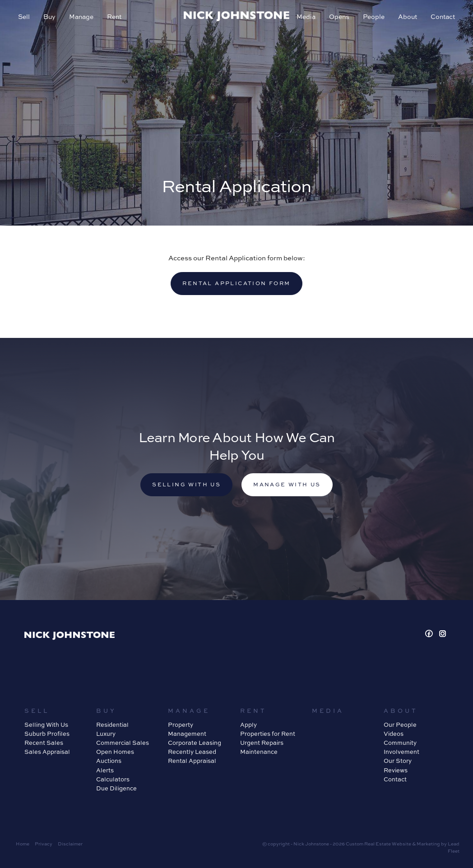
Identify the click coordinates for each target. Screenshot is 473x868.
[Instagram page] (443, 634)
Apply (248, 725)
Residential (112, 725)
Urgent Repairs (262, 743)
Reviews (396, 770)
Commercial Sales (123, 743)
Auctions (109, 761)
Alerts (105, 770)
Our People (400, 725)
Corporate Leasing (195, 743)
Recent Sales (44, 743)
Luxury (106, 734)
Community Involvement (401, 747)
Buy (49, 16)
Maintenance (259, 752)
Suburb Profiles (47, 734)
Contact (443, 16)
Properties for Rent (268, 734)
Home (23, 844)
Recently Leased (192, 752)
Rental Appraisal (192, 761)
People (374, 16)
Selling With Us (46, 725)
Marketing (428, 844)
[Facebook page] (430, 634)
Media (306, 16)
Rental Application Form (236, 283)
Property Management (187, 729)
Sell (24, 16)
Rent (114, 16)
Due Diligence (116, 788)
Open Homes (115, 752)
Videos (394, 734)
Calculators (113, 779)
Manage (81, 16)
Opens (339, 16)
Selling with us (186, 484)
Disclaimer (70, 844)
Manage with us (287, 484)
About (408, 16)
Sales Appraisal (47, 752)
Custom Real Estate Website (378, 844)
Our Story (398, 761)
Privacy (44, 844)
